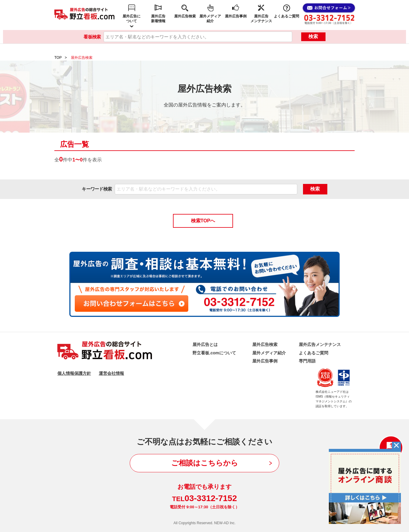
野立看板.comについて (214, 353)
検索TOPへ (203, 221)
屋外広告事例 (236, 16)
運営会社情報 (111, 373)
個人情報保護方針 (74, 373)
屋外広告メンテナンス (261, 19)
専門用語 (307, 361)
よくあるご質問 (286, 16)
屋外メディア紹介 (210, 19)
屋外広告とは (205, 344)
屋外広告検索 (185, 16)
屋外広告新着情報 (158, 19)
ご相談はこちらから (205, 463)
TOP (58, 58)
